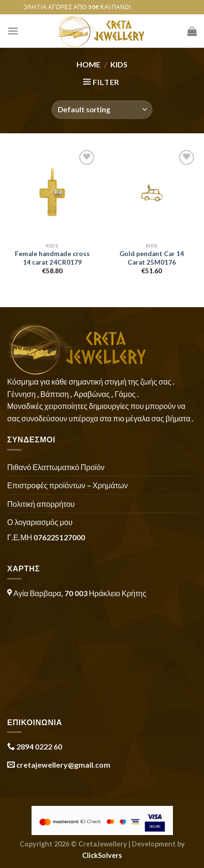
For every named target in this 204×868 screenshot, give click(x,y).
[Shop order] (102, 110)
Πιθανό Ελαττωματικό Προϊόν (56, 467)
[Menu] (13, 31)
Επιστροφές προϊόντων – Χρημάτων (67, 485)
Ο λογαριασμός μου (40, 522)
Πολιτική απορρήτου (41, 504)
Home (88, 64)
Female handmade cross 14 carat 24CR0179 (52, 258)
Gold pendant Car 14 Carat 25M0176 (152, 258)
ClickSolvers (102, 855)
